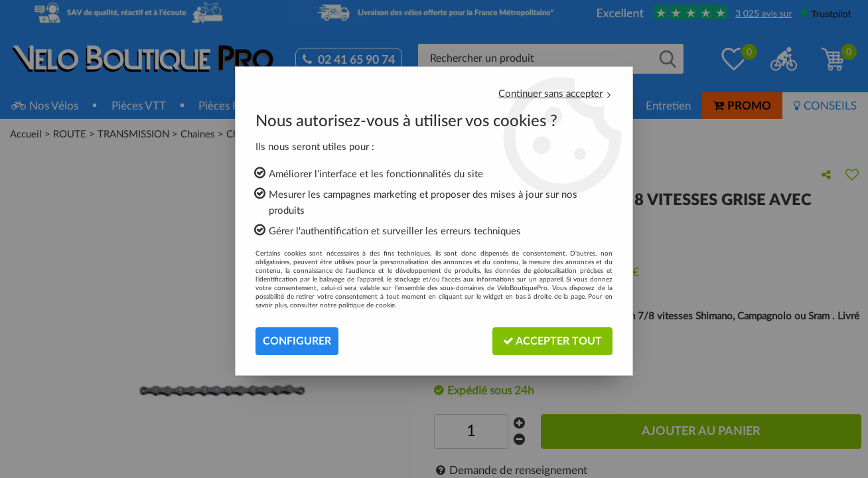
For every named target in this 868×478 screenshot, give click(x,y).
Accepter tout (552, 341)
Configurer (297, 341)
